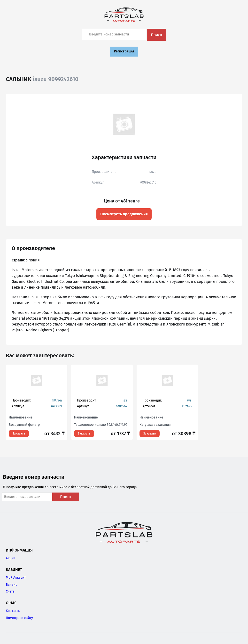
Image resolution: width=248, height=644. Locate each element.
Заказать (19, 434)
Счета (10, 591)
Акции (11, 558)
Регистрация (124, 51)
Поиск (156, 35)
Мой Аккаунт (16, 578)
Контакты (13, 611)
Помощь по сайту (19, 618)
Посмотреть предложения (124, 214)
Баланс (12, 585)
